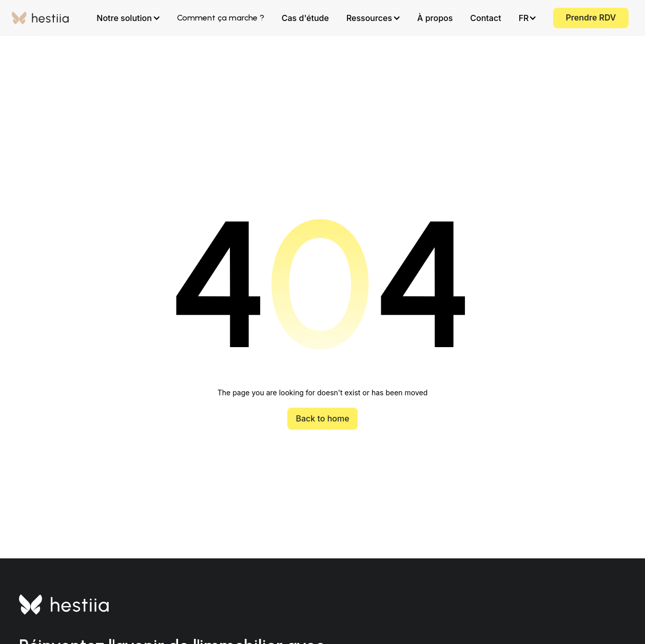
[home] (41, 18)
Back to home (322, 418)
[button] (128, 18)
